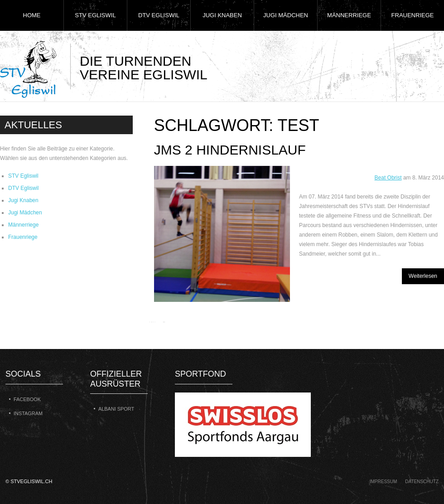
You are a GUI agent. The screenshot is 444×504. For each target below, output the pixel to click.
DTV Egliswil (159, 15)
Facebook (27, 399)
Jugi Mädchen (286, 15)
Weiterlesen (423, 276)
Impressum (384, 482)
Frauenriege (413, 15)
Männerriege (349, 15)
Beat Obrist (388, 178)
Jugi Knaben (222, 15)
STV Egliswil (95, 15)
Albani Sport (116, 409)
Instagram (28, 413)
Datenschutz (422, 482)
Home (32, 15)
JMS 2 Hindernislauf (230, 150)
